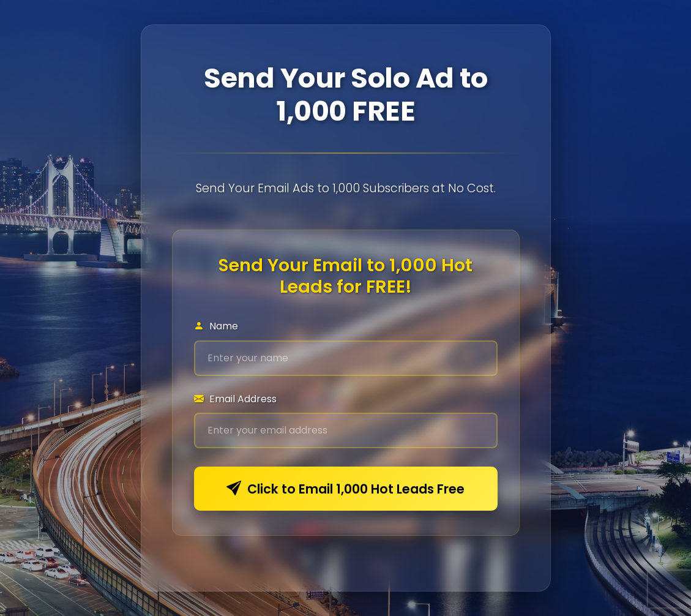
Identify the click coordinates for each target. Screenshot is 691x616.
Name (216, 326)
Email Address (235, 399)
